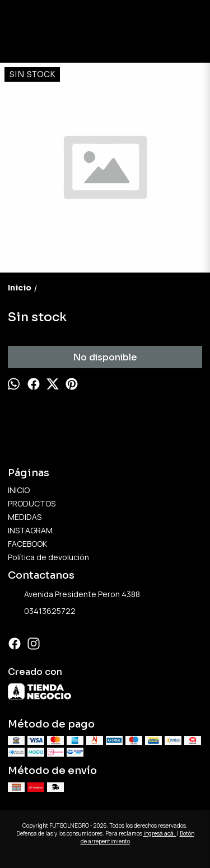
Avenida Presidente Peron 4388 (74, 595)
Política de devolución (48, 557)
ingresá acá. (160, 833)
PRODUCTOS (32, 503)
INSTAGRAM (30, 530)
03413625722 (42, 612)
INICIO (19, 490)
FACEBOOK (27, 544)
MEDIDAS (25, 517)
